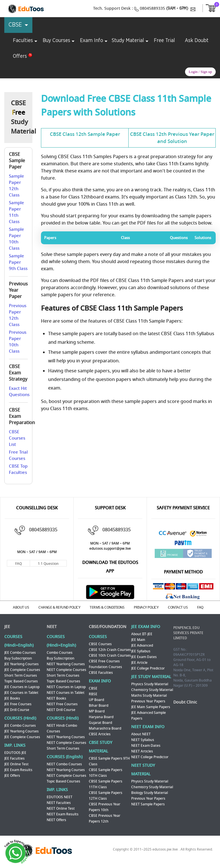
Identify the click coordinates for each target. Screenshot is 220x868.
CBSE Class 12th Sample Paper (85, 134)
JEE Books (12, 698)
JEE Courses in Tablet (21, 693)
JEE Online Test (16, 764)
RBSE (93, 694)
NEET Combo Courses (64, 764)
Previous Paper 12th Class (18, 315)
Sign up (206, 72)
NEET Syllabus (143, 740)
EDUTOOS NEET (60, 797)
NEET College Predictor (150, 757)
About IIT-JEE (142, 634)
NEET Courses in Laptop (66, 687)
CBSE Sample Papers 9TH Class (109, 761)
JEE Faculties (14, 758)
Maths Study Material (149, 696)
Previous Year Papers (148, 701)
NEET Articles (142, 751)
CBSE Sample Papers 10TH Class (106, 773)
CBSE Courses (100, 644)
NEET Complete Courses (66, 670)
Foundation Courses (105, 667)
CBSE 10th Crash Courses (110, 656)
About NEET (141, 734)
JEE (7, 627)
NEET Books (56, 698)
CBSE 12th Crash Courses (110, 650)
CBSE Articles (100, 734)
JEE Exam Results (18, 770)
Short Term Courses (21, 676)
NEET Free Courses (62, 704)
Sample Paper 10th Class (16, 239)
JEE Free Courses (18, 704)
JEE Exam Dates (144, 657)
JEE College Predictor (148, 668)
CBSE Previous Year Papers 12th (105, 819)
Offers (20, 56)
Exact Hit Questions (19, 392)
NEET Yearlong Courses (66, 664)
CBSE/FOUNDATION (108, 627)
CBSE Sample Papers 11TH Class (106, 784)
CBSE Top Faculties (18, 469)
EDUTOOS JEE (15, 753)
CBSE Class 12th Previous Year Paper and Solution (172, 138)
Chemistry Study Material (152, 690)
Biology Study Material (150, 793)
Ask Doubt (197, 41)
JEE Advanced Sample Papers (149, 716)
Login (193, 72)
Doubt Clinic (185, 702)
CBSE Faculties (101, 673)
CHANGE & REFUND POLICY (59, 607)
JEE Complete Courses (22, 670)
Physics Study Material (150, 684)
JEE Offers (12, 776)
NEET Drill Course (61, 710)
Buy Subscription (18, 658)
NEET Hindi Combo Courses (62, 728)
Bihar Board (99, 706)
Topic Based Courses (21, 681)
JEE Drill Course (17, 710)
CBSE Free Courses (104, 661)
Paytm (183, 544)
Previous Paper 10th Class (18, 342)
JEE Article (139, 663)
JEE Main (138, 640)
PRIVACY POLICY (146, 607)
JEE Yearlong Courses (21, 664)
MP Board (97, 711)
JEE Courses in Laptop (22, 687)
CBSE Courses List (17, 438)
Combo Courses (60, 653)
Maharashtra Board (105, 728)
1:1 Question (48, 564)
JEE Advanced (142, 645)
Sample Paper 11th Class (16, 212)
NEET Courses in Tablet (66, 693)
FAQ (18, 564)
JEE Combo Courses (20, 653)
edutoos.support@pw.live (110, 549)
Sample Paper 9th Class (18, 262)
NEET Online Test (61, 809)
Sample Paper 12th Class (16, 186)
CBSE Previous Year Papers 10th (105, 807)
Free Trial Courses (18, 455)
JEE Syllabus (141, 651)
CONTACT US (178, 607)
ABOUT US (21, 607)
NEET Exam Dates (146, 746)
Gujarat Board (100, 723)
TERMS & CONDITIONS (107, 607)
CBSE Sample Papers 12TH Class (106, 796)
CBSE (93, 688)
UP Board (96, 700)
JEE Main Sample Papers (151, 707)
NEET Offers (56, 820)
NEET (52, 627)
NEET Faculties (59, 803)
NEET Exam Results (63, 814)
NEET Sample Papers (148, 804)
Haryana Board (101, 717)
